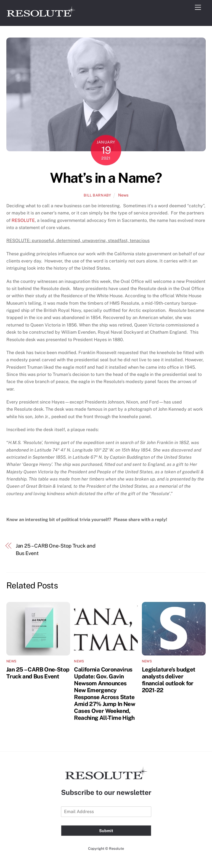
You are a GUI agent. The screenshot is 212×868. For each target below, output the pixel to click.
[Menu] (198, 8)
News (123, 195)
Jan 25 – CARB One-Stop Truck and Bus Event (56, 549)
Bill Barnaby (97, 195)
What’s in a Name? (106, 178)
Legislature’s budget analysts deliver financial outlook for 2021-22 (169, 680)
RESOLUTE (23, 220)
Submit (106, 831)
